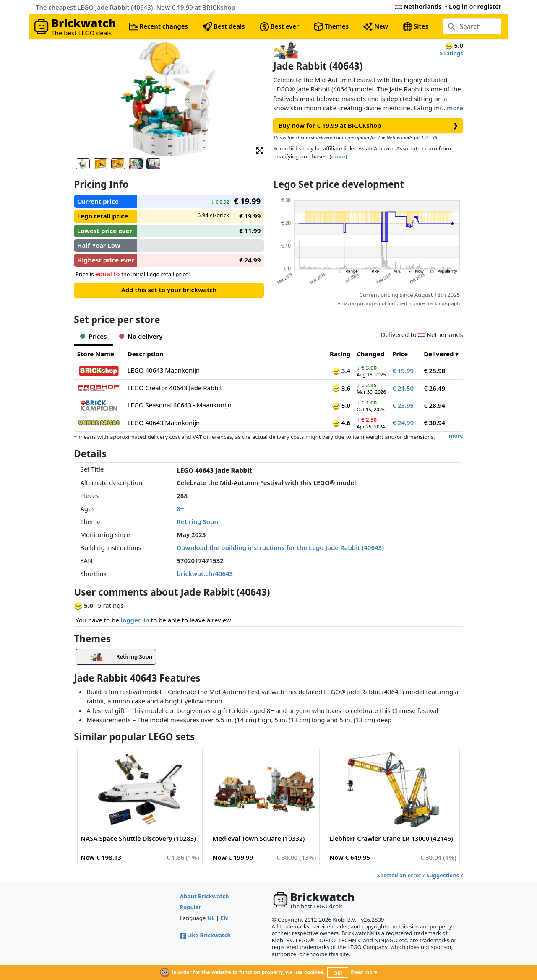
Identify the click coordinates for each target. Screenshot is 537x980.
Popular (191, 907)
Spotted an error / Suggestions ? (420, 875)
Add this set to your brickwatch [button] (169, 290)
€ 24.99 (403, 423)
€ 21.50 (403, 388)
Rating (340, 354)
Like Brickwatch (205, 935)
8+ (180, 508)
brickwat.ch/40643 (205, 573)
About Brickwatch (205, 896)
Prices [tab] (93, 336)
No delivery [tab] (141, 336)
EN (224, 918)
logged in (135, 620)
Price (400, 354)
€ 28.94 (434, 405)
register (489, 6)
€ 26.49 (434, 388)
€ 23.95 (403, 405)
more (455, 108)
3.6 (341, 388)
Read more (364, 972)
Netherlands (418, 6)
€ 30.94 (434, 423)
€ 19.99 (403, 371)
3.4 (341, 371)
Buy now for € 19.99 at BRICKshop (368, 126)
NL (211, 918)
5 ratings (451, 53)
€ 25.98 (434, 371)
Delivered (439, 354)
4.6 (341, 423)
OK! (338, 973)
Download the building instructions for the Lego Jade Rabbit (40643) (280, 547)
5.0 (341, 405)
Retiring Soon (197, 521)
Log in (458, 6)
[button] (260, 150)
